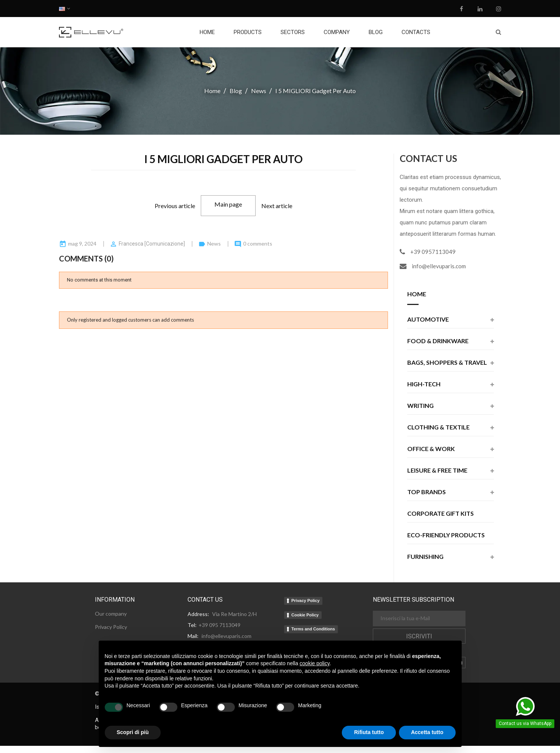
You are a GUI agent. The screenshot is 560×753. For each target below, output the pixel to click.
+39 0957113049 (433, 252)
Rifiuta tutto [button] (369, 732)
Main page (228, 204)
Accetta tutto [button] (427, 732)
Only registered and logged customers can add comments (130, 320)
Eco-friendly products (446, 535)
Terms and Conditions (313, 629)
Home (417, 294)
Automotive (428, 320)
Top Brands (427, 492)
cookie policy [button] (314, 663)
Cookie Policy (305, 615)
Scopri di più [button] (133, 732)
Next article (277, 206)
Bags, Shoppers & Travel (447, 363)
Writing (420, 406)
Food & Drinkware (438, 341)
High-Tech (424, 384)
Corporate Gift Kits (441, 514)
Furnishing (425, 557)
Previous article (175, 206)
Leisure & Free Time (437, 471)
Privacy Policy (306, 601)
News (215, 243)
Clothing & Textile (438, 427)
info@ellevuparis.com (439, 266)
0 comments (258, 243)
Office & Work (431, 449)
